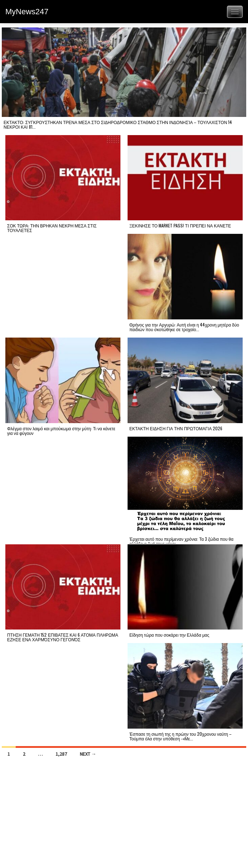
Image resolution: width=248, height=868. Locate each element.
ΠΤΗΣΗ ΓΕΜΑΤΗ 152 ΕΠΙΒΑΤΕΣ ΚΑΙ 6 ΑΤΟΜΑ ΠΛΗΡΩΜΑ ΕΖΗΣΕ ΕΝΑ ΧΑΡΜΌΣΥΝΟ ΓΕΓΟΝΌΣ (63, 637)
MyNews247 (27, 12)
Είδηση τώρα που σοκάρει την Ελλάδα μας (169, 635)
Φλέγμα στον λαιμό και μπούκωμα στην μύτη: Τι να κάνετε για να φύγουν (61, 431)
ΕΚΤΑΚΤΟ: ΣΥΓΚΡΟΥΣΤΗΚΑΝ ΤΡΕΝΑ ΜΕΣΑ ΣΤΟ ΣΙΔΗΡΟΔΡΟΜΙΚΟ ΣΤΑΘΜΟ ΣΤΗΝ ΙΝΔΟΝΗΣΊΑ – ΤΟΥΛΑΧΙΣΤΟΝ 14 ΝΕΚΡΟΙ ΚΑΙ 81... (118, 124)
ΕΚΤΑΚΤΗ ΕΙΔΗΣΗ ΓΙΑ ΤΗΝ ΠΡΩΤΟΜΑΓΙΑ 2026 (176, 428)
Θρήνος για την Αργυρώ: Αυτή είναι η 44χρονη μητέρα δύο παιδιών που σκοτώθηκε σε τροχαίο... (184, 327)
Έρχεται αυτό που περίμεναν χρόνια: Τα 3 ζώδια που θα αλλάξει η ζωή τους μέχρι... (181, 541)
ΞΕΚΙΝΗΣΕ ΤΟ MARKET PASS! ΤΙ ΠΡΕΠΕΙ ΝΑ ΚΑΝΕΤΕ (180, 225)
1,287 (61, 754)
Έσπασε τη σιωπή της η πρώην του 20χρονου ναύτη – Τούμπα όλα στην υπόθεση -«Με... (180, 736)
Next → (88, 754)
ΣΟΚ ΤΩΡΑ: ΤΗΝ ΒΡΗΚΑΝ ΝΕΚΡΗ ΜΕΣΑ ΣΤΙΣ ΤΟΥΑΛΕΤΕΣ (52, 228)
